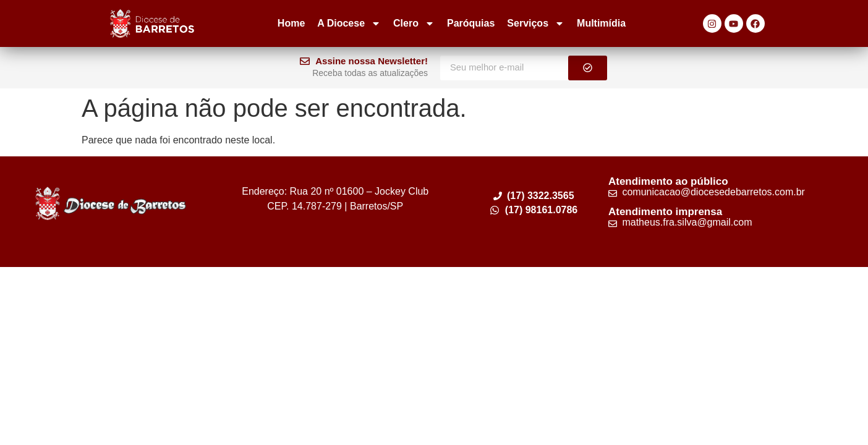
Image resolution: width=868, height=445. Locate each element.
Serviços (536, 23)
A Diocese (349, 23)
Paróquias (471, 23)
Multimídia (601, 23)
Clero (414, 23)
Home (291, 23)
